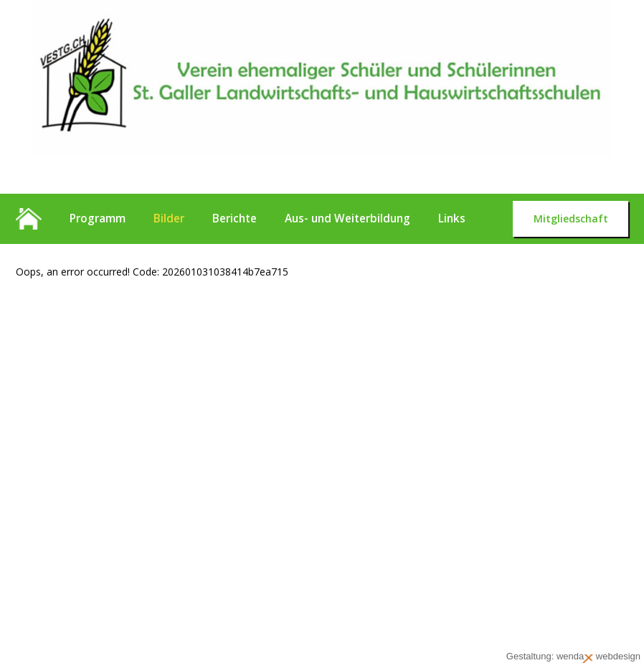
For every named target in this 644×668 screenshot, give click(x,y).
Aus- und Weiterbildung (347, 218)
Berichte (235, 218)
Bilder (169, 218)
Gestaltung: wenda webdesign (573, 657)
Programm (98, 218)
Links (452, 218)
